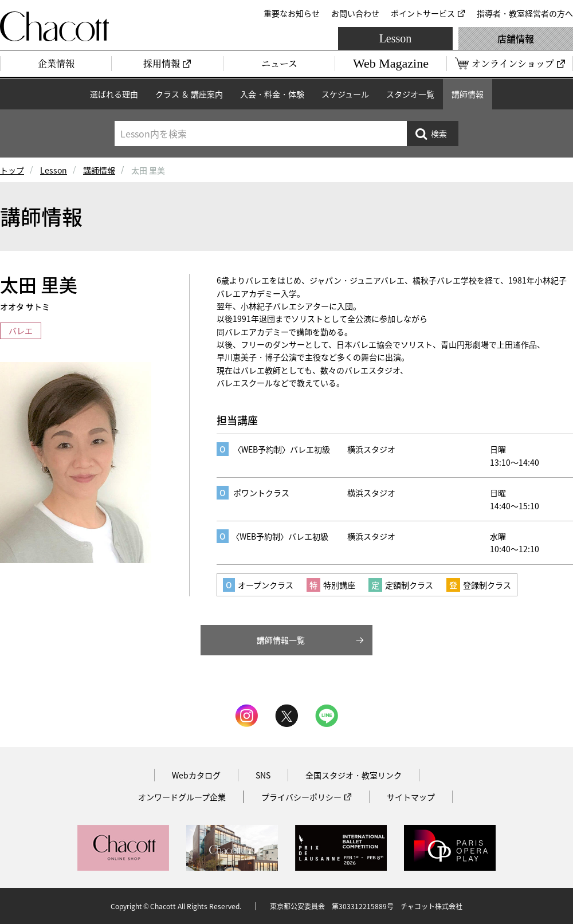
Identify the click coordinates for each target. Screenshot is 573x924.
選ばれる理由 (114, 94)
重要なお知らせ (292, 13)
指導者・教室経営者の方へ (525, 13)
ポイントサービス (423, 13)
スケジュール (345, 94)
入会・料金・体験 (272, 94)
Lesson (396, 38)
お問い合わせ (355, 13)
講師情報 (468, 94)
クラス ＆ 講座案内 (189, 94)
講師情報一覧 (281, 640)
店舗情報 (516, 38)
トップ (12, 170)
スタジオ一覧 (410, 94)
